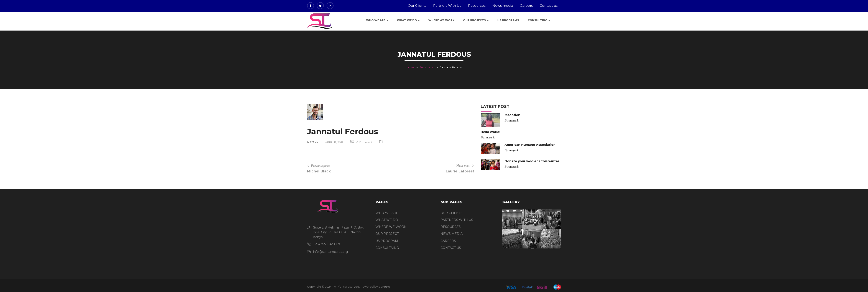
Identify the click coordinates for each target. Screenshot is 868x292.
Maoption (512, 115)
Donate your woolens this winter (532, 161)
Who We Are (377, 20)
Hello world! (490, 132)
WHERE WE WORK (391, 227)
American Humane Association (530, 145)
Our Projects (476, 20)
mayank (313, 142)
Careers (526, 6)
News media (503, 6)
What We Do (408, 20)
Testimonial (427, 67)
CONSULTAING (387, 248)
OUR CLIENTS (451, 213)
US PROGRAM (387, 241)
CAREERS (448, 241)
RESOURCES (451, 227)
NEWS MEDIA (452, 234)
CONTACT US (451, 248)
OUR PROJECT (387, 234)
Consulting (539, 20)
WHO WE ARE (387, 213)
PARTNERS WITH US (457, 220)
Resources (477, 6)
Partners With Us (447, 6)
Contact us (549, 6)
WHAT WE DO (387, 220)
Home (410, 67)
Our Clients (417, 6)
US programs (508, 20)
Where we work (441, 20)
